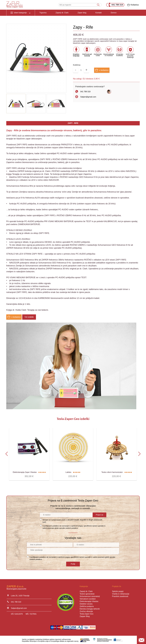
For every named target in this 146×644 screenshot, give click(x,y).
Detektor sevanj (86, 603)
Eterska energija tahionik (90, 608)
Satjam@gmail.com (88, 97)
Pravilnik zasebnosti (120, 596)
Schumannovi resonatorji (90, 596)
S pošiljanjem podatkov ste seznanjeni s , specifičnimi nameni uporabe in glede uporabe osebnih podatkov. (74, 526)
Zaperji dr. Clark (62, 13)
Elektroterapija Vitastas (89, 601)
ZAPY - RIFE (73, 123)
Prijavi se (100, 514)
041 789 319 (116, 5)
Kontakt (99, 13)
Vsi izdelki (29, 317)
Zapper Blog (85, 616)
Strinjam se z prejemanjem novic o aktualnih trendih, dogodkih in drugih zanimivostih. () (73, 520)
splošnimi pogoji (77, 525)
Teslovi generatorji (87, 593)
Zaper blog (82, 13)
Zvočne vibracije (86, 611)
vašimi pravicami (48, 527)
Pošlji (73, 563)
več (44, 521)
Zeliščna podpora (87, 606)
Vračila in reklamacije (121, 593)
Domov (114, 13)
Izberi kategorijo (21, 13)
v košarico (102, 70)
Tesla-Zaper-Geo (87, 613)
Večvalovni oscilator (88, 598)
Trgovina (43, 13)
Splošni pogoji (118, 591)
